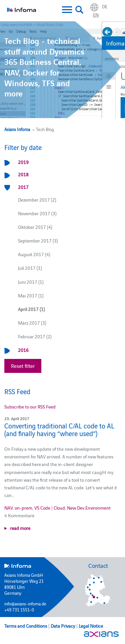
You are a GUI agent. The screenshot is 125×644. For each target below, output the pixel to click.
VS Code (42, 508)
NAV (8, 508)
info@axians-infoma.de (25, 603)
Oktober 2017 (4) (35, 227)
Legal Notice (91, 626)
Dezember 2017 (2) (37, 200)
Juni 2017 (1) (31, 282)
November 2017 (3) (37, 213)
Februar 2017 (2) (35, 336)
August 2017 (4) (34, 254)
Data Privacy (63, 626)
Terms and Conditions (26, 626)
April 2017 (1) (31, 309)
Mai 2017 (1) (31, 295)
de (105, 6)
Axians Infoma (17, 129)
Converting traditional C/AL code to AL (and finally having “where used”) (59, 429)
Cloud (59, 508)
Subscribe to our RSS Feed (30, 406)
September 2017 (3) (38, 241)
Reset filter (23, 366)
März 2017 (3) (32, 323)
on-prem (23, 508)
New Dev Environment (89, 508)
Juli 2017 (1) (30, 268)
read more (20, 528)
